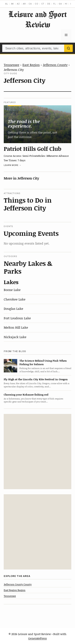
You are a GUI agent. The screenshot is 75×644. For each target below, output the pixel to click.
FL (55, 4)
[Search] (68, 48)
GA (60, 4)
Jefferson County (55, 65)
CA (30, 4)
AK (13, 4)
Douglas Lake (13, 308)
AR (24, 4)
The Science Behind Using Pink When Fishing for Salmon (43, 362)
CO (37, 4)
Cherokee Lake (15, 299)
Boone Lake (12, 290)
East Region (31, 65)
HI (66, 4)
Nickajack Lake (15, 337)
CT (43, 4)
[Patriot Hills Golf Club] (37, 124)
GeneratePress (37, 638)
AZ (18, 4)
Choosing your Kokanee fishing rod (26, 395)
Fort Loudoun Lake (17, 318)
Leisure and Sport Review (38, 19)
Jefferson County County (18, 584)
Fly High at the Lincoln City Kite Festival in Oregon (36, 379)
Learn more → (13, 165)
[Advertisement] (37, 452)
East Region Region (15, 590)
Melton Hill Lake (16, 327)
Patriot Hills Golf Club (33, 149)
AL (7, 4)
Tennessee (12, 65)
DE (49, 4)
